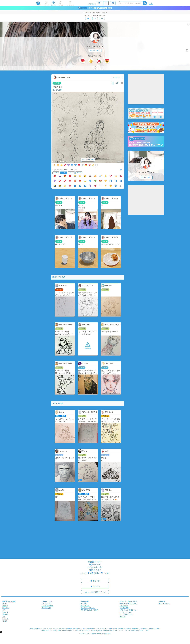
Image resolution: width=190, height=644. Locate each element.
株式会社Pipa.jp (164, 603)
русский (5, 619)
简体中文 (5, 612)
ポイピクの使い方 (47, 606)
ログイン (95, 581)
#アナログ (57, 90)
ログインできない (126, 612)
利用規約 (83, 603)
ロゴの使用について (126, 614)
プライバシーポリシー (88, 608)
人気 (64, 173)
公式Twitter (124, 606)
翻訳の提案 (12, 601)
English (5, 603)
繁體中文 (5, 614)
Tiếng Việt (6, 608)
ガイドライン (85, 606)
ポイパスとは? (46, 608)
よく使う (56, 173)
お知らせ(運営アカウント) (128, 603)
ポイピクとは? (46, 603)
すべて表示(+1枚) (88, 160)
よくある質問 (124, 608)
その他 (79, 173)
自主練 (57, 83)
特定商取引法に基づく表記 (89, 610)
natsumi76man (95, 46)
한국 (4, 610)
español (5, 606)
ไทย (4, 617)
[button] (1, 632)
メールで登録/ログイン (95, 592)
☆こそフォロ (95, 51)
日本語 (5, 621)
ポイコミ (123, 617)
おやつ (71, 173)
